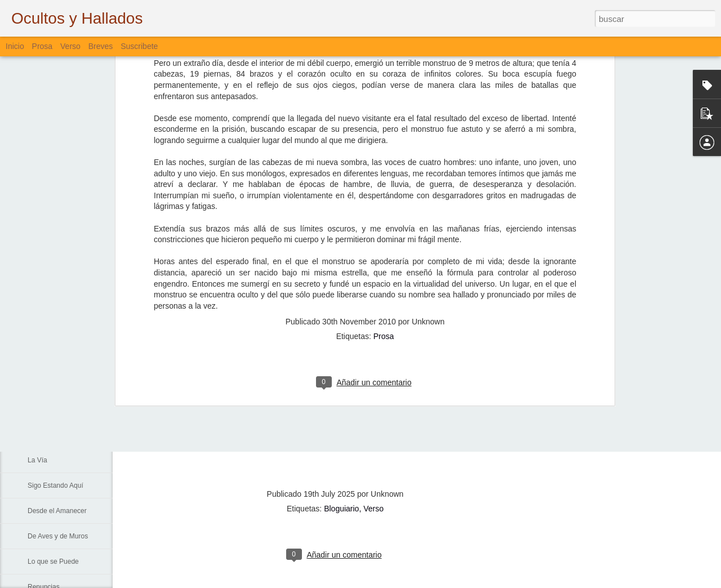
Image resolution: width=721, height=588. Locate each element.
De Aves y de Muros (58, 536)
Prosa (384, 184)
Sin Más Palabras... (57, 409)
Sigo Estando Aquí (55, 485)
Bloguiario (341, 509)
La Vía (37, 460)
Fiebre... (40, 384)
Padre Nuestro (49, 435)
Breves (101, 46)
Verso (70, 46)
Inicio (15, 46)
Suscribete (139, 46)
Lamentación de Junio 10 (65, 333)
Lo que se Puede (53, 562)
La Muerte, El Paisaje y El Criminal (80, 359)
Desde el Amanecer (57, 511)
